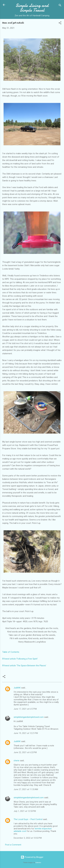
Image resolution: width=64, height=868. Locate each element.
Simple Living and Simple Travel (32, 8)
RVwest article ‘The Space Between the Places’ (24, 666)
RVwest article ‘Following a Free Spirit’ (20, 659)
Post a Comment (13, 845)
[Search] (60, 6)
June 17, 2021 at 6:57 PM (25, 709)
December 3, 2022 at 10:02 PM (28, 838)
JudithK (17, 688)
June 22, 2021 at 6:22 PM (25, 752)
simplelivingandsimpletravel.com (29, 717)
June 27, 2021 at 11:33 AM (26, 789)
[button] (60, 23)
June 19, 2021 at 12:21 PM (26, 733)
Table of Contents (11, 652)
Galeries (38, 863)
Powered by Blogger (32, 857)
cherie (16, 761)
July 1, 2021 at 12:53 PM (25, 811)
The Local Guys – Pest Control (28, 819)
